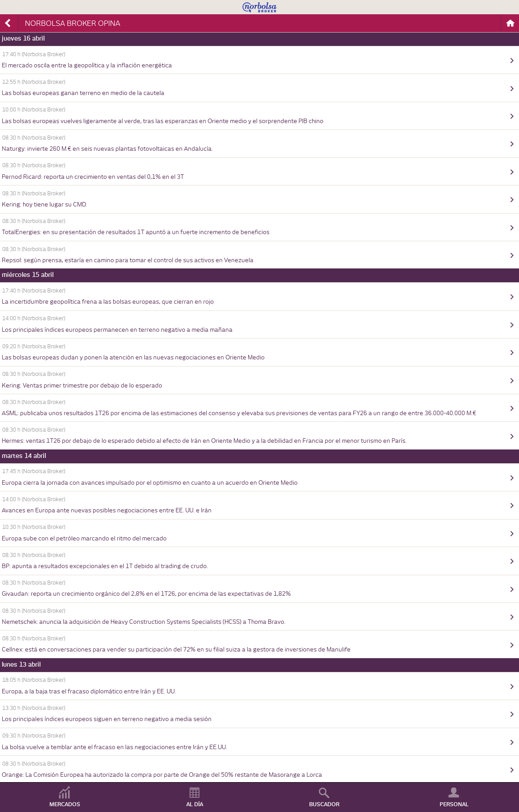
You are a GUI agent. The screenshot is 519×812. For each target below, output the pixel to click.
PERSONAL (454, 804)
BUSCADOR (324, 804)
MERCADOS (65, 804)
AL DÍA (195, 804)
